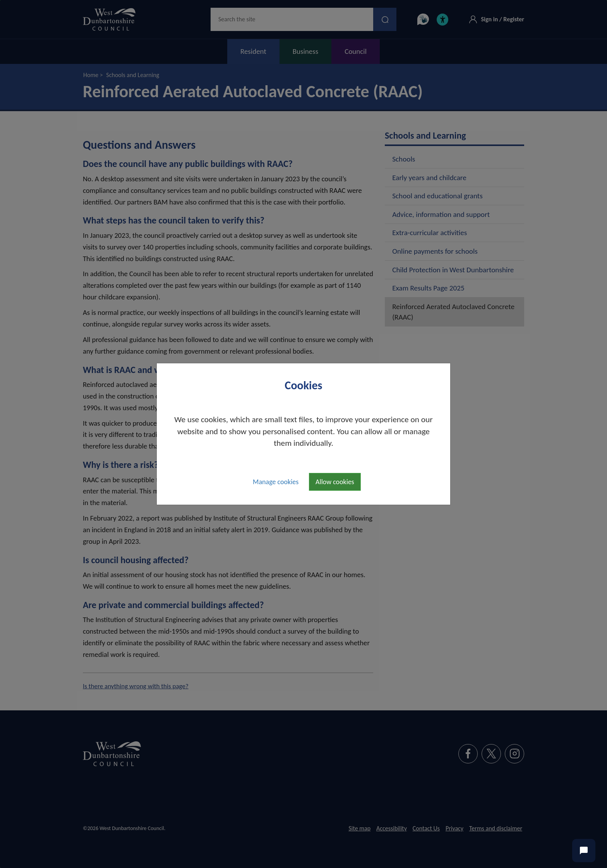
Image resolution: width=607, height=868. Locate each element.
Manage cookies (276, 482)
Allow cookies (335, 482)
